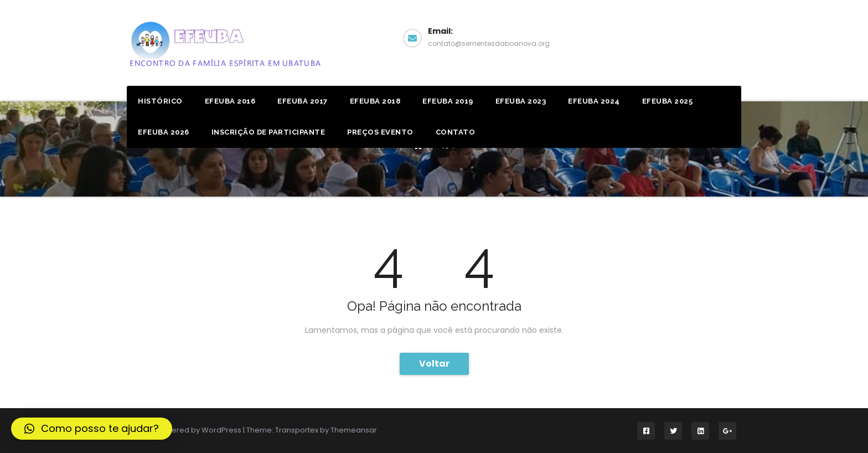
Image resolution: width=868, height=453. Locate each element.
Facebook (699, 37)
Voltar (434, 364)
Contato (456, 132)
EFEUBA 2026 (164, 132)
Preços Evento (380, 132)
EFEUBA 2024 (594, 101)
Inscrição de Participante (268, 132)
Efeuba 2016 (230, 101)
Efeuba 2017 (303, 101)
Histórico (160, 101)
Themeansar (354, 430)
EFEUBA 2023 (521, 101)
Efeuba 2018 (375, 101)
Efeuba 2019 (448, 101)
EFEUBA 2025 (668, 101)
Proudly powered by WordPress (185, 430)
